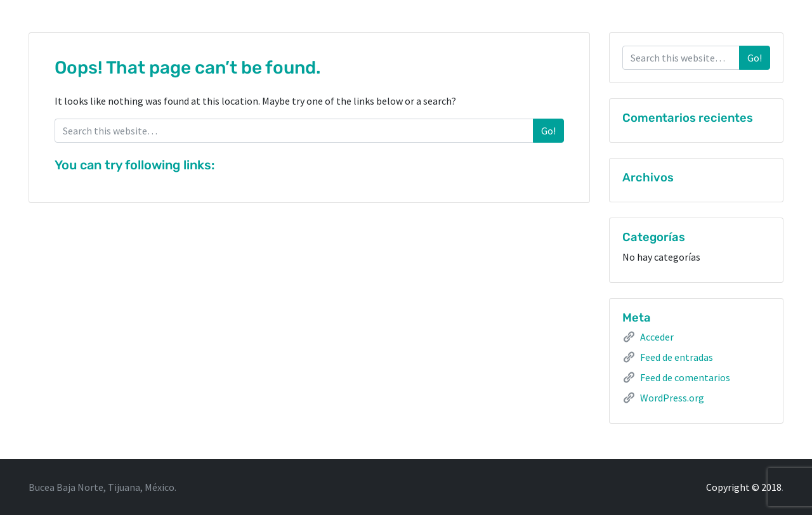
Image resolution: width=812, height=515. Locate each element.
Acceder (657, 337)
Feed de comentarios (685, 377)
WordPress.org (672, 398)
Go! (548, 131)
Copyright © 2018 (744, 487)
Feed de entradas (677, 357)
